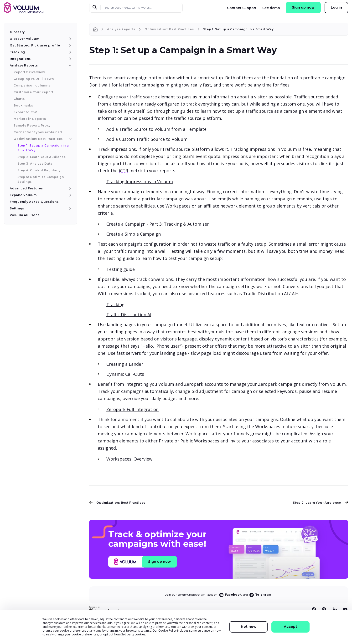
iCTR (123, 171)
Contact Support (242, 8)
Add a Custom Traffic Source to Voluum (147, 139)
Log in (336, 7)
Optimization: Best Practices (117, 503)
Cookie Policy (167, 631)
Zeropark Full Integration (132, 409)
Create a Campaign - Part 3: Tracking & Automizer (158, 224)
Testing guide (121, 269)
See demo (271, 8)
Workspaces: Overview (129, 459)
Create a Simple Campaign (134, 234)
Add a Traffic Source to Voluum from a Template (156, 129)
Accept (290, 627)
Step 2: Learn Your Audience (321, 503)
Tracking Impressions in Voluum (140, 182)
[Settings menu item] (70, 208)
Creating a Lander (125, 364)
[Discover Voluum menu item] (70, 39)
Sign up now (303, 7)
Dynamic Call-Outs (125, 374)
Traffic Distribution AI (129, 314)
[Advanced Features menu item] (70, 188)
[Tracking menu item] (70, 52)
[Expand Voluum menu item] (70, 195)
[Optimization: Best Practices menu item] (70, 139)
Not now (249, 627)
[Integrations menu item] (70, 59)
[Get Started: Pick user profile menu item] (70, 46)
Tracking (115, 304)
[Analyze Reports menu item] (70, 66)
